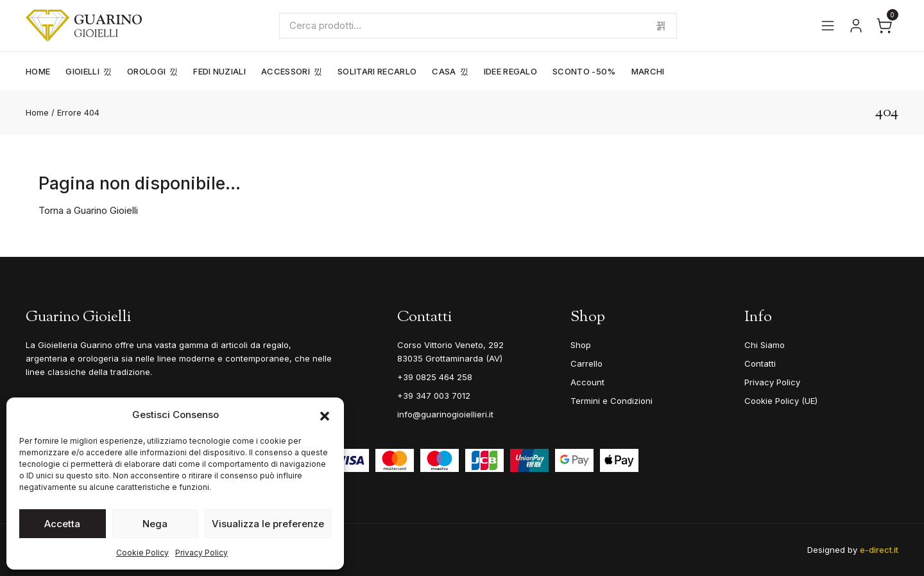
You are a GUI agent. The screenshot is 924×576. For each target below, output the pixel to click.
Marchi (648, 71)
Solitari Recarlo (377, 71)
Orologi (146, 71)
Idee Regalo (511, 71)
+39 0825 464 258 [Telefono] (435, 377)
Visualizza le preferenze (268, 524)
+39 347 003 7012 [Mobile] (434, 396)
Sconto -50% (584, 71)
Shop (581, 345)
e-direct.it (879, 550)
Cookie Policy (142, 553)
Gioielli (82, 71)
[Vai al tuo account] (856, 26)
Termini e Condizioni (612, 401)
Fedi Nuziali (219, 71)
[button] (325, 415)
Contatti (760, 363)
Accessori (286, 71)
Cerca (661, 26)
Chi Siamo (765, 345)
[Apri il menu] (828, 26)
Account (587, 382)
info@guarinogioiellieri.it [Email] (445, 414)
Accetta (62, 524)
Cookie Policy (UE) (781, 401)
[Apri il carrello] (884, 26)
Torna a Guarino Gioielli (88, 210)
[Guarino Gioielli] (84, 26)
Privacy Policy (201, 553)
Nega (155, 524)
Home (38, 71)
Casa (444, 71)
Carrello (586, 363)
